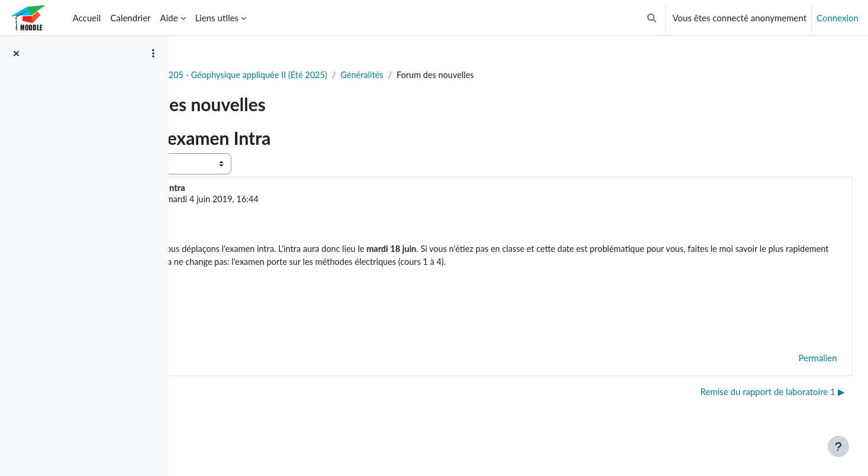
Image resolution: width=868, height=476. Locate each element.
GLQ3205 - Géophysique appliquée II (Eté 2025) (361, 75)
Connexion (838, 18)
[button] (652, 18)
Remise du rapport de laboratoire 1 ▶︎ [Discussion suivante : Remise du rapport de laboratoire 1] (746, 409)
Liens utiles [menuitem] (217, 18)
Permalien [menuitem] (791, 374)
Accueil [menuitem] (87, 18)
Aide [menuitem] (169, 18)
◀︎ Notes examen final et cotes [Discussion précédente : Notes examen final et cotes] (258, 409)
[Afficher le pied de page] (838, 446)
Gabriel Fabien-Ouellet (287, 200)
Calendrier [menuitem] (130, 18)
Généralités (490, 75)
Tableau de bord (223, 75)
